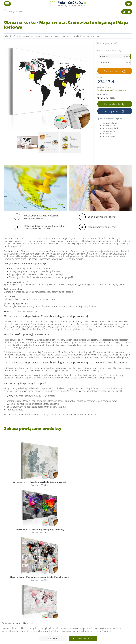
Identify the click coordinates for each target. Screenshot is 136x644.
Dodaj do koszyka (115, 104)
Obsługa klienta (39, 572)
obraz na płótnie (110, 123)
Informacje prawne (66, 572)
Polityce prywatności (63, 631)
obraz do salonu (110, 126)
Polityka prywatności (66, 580)
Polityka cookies (65, 584)
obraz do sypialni (110, 128)
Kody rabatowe (38, 587)
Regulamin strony (65, 577)
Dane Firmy (37, 577)
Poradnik (91, 577)
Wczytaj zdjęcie (112, 111)
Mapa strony (93, 587)
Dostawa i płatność (40, 584)
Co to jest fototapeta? (97, 584)
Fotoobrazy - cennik (96, 580)
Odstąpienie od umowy (68, 587)
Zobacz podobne (112, 71)
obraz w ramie (109, 131)
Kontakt (35, 590)
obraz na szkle (109, 136)
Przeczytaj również (96, 572)
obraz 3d (107, 134)
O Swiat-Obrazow (39, 580)
